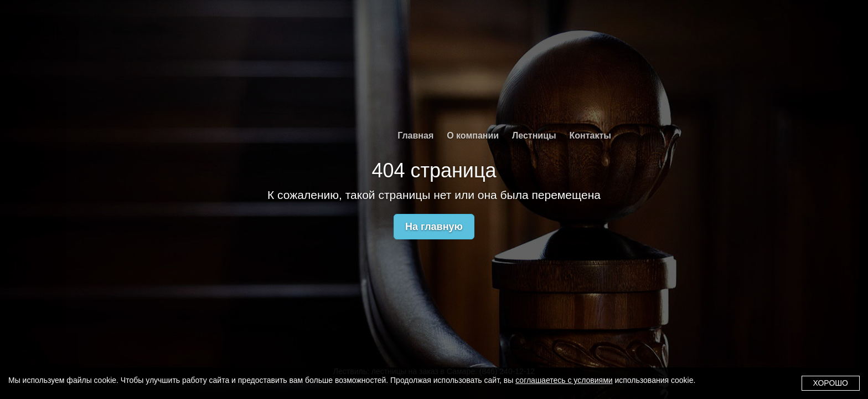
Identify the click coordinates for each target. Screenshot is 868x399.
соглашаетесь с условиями (564, 380)
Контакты (590, 135)
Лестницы (534, 135)
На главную (434, 227)
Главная (415, 135)
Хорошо (831, 383)
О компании (473, 135)
